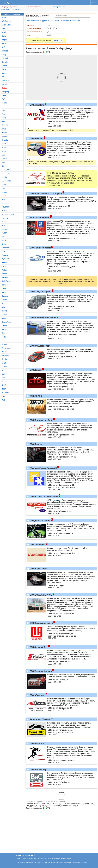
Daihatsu (5, 81)
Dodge (4, 88)
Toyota (4, 344)
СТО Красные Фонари (40, 671)
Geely (4, 118)
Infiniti (4, 144)
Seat (3, 307)
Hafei (4, 129)
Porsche (5, 266)
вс (56, 28)
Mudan (4, 233)
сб (50, 28)
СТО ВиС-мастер (38, 770)
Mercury (5, 218)
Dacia (4, 69)
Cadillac (5, 51)
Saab (4, 289)
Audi (3, 29)
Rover (4, 285)
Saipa (4, 292)
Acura (4, 17)
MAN (4, 199)
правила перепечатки (44, 858)
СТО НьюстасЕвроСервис (42, 318)
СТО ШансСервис (38, 569)
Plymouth (5, 259)
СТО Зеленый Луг (38, 647)
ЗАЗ (3, 378)
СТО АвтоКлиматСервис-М (43, 468)
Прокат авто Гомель (34, 7)
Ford (3, 110)
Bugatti (4, 40)
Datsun (4, 84)
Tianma (4, 341)
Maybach (5, 207)
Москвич (5, 393)
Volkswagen (6, 348)
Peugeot (5, 255)
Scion (4, 303)
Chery (4, 55)
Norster (4, 240)
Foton (4, 114)
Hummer (5, 136)
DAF (3, 77)
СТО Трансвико (37, 545)
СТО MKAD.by (36, 396)
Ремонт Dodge (33, 20)
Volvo (4, 352)
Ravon (4, 274)
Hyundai (5, 140)
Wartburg (5, 355)
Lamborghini (6, 173)
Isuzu (4, 147)
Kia (3, 166)
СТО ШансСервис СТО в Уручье (45, 193)
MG (3, 222)
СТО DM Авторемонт (40, 346)
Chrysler (5, 62)
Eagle (4, 95)
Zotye (4, 363)
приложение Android (59, 858)
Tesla (4, 337)
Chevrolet (5, 58)
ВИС (3, 370)
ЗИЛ (3, 381)
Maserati (5, 203)
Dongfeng (5, 92)
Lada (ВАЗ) (6, 170)
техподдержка (32, 858)
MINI (3, 225)
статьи (69, 858)
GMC (4, 121)
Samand (5, 296)
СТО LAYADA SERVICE (41, 595)
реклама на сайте (21, 858)
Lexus (4, 185)
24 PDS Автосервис (39, 218)
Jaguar (4, 159)
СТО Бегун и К (36, 743)
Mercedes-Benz (8, 214)
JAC (3, 155)
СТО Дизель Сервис (39, 521)
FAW (3, 99)
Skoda (4, 315)
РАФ (3, 396)
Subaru (4, 326)
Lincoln (4, 192)
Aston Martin (7, 25)
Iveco (4, 151)
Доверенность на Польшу (11, 9)
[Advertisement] (49, 830)
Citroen (4, 66)
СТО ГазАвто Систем (40, 248)
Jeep (3, 162)
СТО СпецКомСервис (40, 292)
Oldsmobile (6, 248)
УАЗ (3, 400)
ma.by (5, 2)
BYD (3, 47)
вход (94, 2)
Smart (4, 318)
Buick (4, 43)
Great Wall (6, 125)
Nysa (4, 244)
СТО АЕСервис (37, 695)
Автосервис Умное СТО (41, 719)
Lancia (4, 177)
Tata (3, 333)
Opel (3, 251)
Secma (4, 311)
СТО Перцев (36, 444)
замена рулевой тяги (72, 20)
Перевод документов (9, 7)
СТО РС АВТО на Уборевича (44, 497)
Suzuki (4, 329)
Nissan (4, 237)
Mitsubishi (5, 229)
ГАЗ (3, 374)
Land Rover (6, 181)
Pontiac (5, 263)
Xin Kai (4, 359)
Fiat (3, 107)
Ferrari (4, 103)
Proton (4, 270)
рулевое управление (51, 20)
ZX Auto (5, 367)
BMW (4, 36)
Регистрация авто (58, 7)
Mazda (4, 211)
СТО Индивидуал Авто (41, 420)
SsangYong (6, 322)
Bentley (5, 32)
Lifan (3, 188)
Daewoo (5, 73)
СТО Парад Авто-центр (41, 623)
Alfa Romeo (6, 21)
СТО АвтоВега (36, 105)
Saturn (4, 300)
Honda (4, 133)
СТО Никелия (36, 139)
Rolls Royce (6, 281)
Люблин (5, 389)
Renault (5, 277)
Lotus (4, 196)
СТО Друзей (35, 370)
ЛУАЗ (4, 385)
